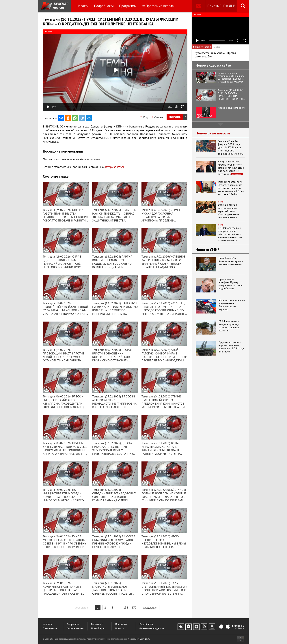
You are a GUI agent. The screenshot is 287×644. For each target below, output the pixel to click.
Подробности (104, 6)
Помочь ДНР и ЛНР (221, 6)
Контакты (48, 624)
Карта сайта (145, 639)
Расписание (97, 624)
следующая (150, 607)
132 (134, 607)
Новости (83, 6)
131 (126, 607)
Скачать (157, 117)
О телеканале (50, 628)
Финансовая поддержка (152, 628)
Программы (128, 6)
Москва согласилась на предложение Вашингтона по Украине (232, 305)
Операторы (73, 624)
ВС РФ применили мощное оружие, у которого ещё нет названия (229, 326)
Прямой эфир (98, 628)
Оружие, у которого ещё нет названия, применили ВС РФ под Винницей (231, 347)
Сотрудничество (75, 628)
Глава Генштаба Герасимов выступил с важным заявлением (231, 261)
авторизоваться (114, 167)
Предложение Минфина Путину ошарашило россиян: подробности (231, 284)
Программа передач (159, 6)
